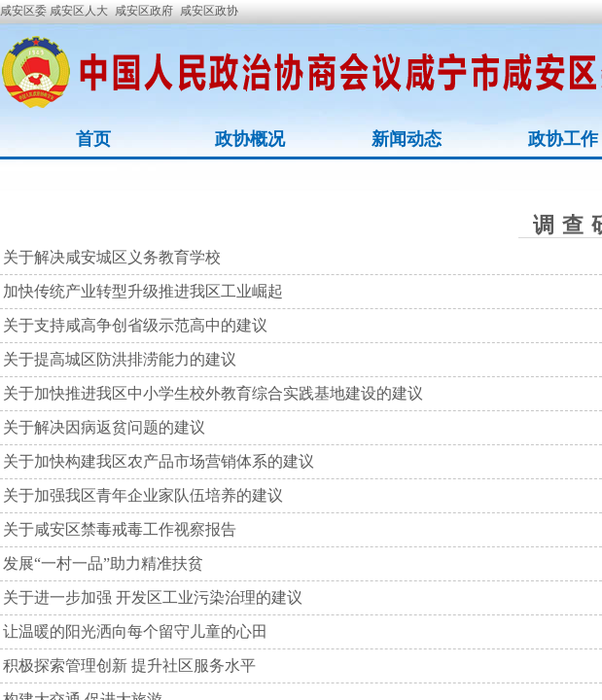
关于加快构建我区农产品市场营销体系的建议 (159, 461)
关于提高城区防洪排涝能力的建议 (120, 359)
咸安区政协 (209, 11)
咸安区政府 (144, 11)
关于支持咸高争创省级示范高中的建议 (135, 325)
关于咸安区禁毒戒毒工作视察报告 (120, 529)
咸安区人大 (79, 11)
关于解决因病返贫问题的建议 (104, 427)
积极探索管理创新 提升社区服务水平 (129, 665)
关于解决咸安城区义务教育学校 (112, 257)
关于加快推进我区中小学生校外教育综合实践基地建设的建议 (213, 393)
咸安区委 (25, 11)
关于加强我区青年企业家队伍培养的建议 (143, 495)
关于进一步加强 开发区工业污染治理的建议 (153, 597)
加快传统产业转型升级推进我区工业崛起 (143, 291)
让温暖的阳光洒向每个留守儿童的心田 (135, 631)
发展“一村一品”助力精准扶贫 (103, 563)
